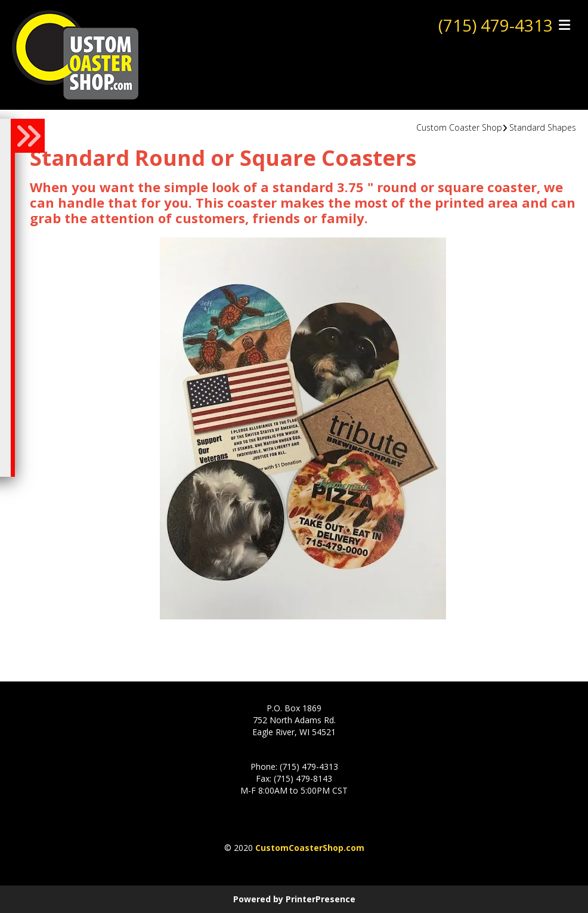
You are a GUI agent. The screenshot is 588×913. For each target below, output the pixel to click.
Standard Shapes (543, 127)
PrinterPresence (321, 899)
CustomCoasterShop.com (310, 848)
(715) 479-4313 (496, 26)
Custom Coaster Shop (459, 127)
